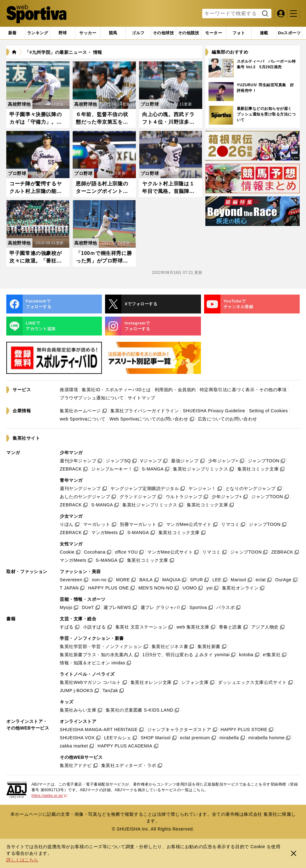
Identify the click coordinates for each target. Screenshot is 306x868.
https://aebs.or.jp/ (49, 796)
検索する (264, 14)
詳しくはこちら (22, 860)
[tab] (63, 33)
